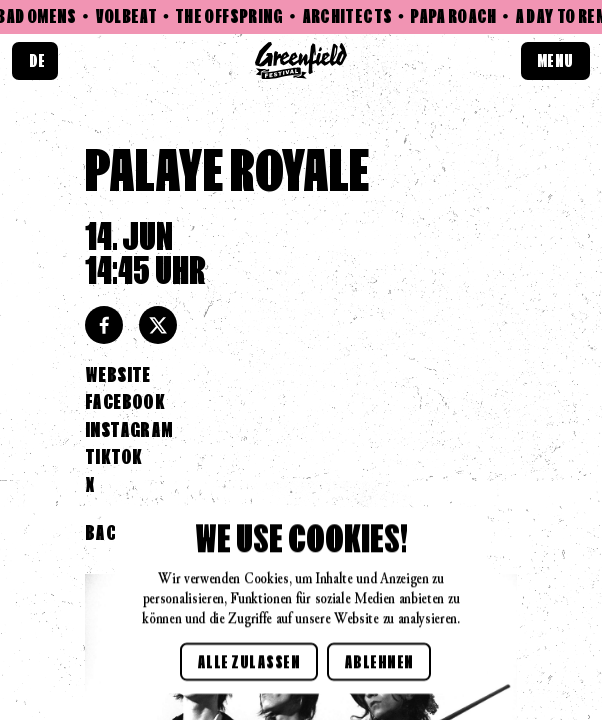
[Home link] (301, 60)
